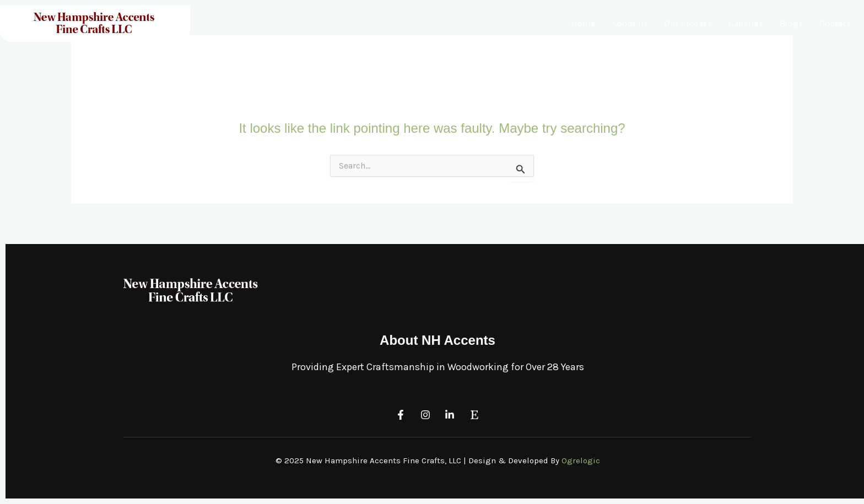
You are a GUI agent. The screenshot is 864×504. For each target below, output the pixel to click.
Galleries (746, 23)
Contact (835, 23)
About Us (630, 23)
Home (583, 23)
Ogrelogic (581, 460)
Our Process (688, 23)
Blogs (791, 23)
